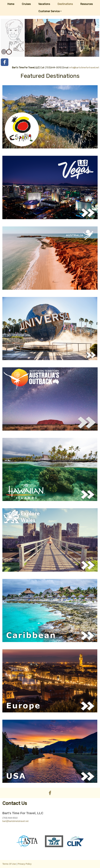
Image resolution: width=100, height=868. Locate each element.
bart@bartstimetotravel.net (15, 821)
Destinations (65, 4)
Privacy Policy (25, 864)
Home (11, 4)
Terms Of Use (9, 864)
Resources (87, 4)
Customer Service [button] (49, 11)
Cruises (26, 4)
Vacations (44, 4)
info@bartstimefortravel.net (84, 68)
